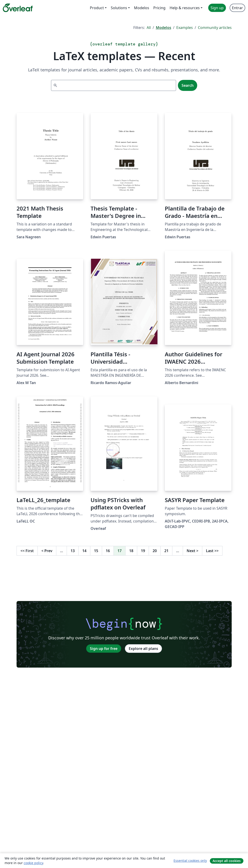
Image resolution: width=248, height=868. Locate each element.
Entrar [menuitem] (237, 8)
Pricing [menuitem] (159, 8)
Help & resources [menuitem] (185, 8)
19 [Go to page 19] (143, 551)
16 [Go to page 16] (108, 551)
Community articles (215, 28)
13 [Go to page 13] (73, 551)
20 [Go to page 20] (155, 551)
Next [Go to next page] (192, 551)
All (149, 28)
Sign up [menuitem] (217, 8)
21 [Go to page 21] (166, 551)
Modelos (164, 28)
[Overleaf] (18, 8)
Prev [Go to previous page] (47, 551)
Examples (185, 28)
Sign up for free (104, 649)
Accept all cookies (227, 861)
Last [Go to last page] (212, 551)
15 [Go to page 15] (96, 551)
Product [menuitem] (97, 8)
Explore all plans (143, 649)
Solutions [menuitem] (119, 8)
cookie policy (33, 863)
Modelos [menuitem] (142, 8)
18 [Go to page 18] (131, 551)
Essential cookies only (190, 861)
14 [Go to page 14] (84, 551)
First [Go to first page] (27, 551)
